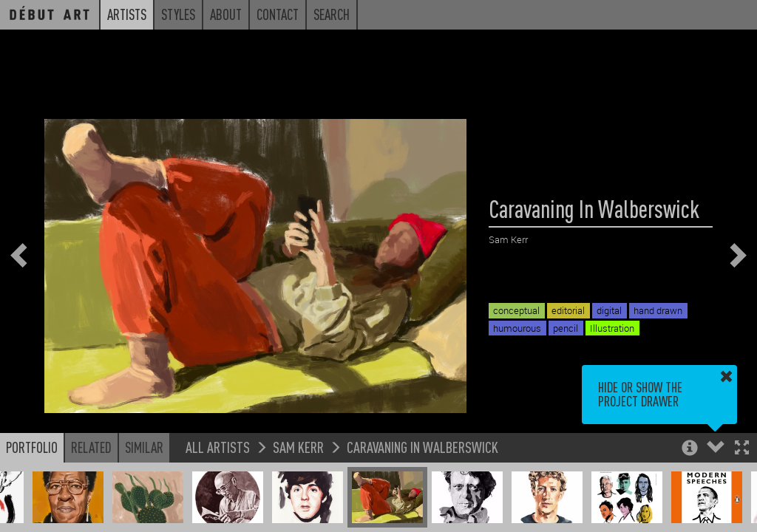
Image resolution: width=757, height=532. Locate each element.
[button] (742, 449)
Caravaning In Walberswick (422, 447)
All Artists (218, 447)
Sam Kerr (298, 447)
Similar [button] (144, 447)
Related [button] (91, 447)
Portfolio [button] (32, 447)
